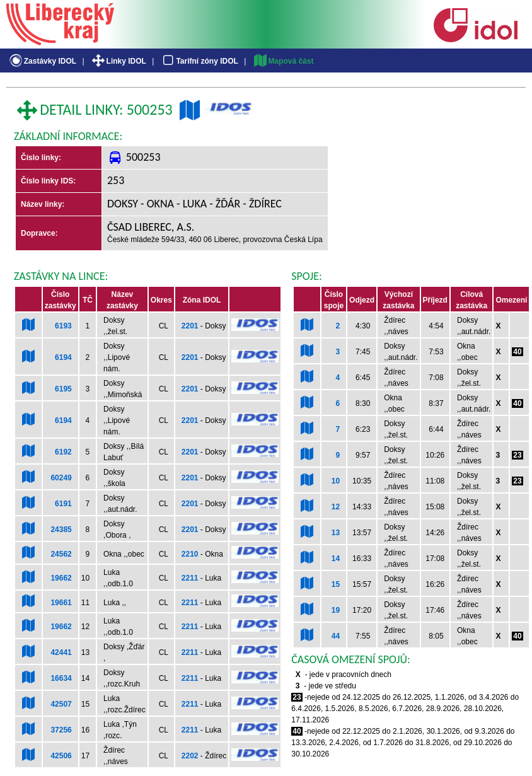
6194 (63, 357)
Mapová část (283, 61)
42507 (61, 704)
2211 (190, 578)
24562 (61, 554)
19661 (61, 603)
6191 (63, 504)
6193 (63, 326)
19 (336, 610)
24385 (61, 530)
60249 (61, 478)
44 (336, 636)
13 (336, 533)
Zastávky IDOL (42, 61)
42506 (61, 756)
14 (336, 559)
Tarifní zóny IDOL (199, 61)
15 (336, 584)
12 (336, 507)
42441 (61, 652)
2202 (190, 756)
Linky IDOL (118, 61)
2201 (190, 326)
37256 (61, 730)
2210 (190, 554)
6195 (63, 389)
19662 (61, 578)
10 (336, 481)
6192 (63, 452)
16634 (61, 678)
